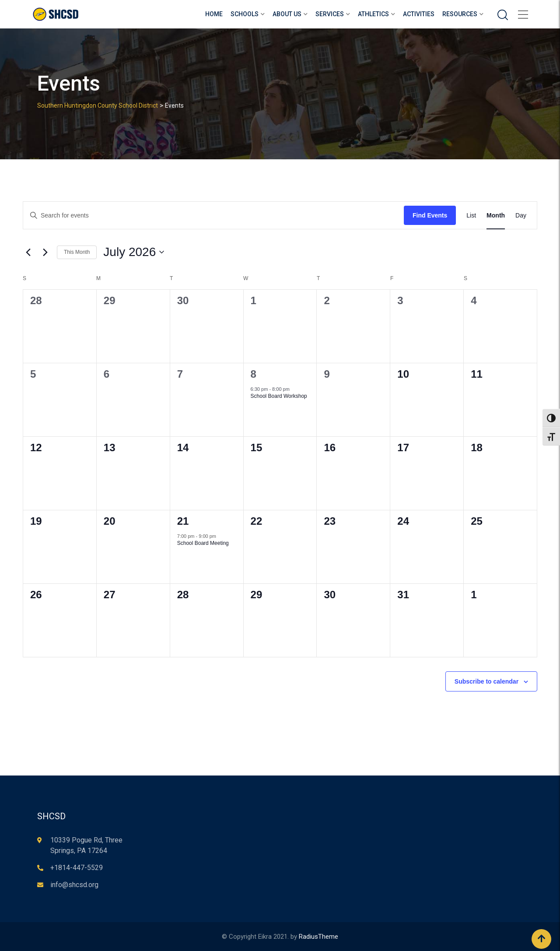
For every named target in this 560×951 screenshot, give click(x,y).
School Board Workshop (279, 396)
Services (330, 14)
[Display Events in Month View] (496, 216)
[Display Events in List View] (471, 216)
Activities (419, 14)
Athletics (373, 14)
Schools (245, 14)
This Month (77, 252)
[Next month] (45, 252)
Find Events (430, 215)
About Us (287, 14)
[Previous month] (28, 252)
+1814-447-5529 (77, 868)
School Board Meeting (203, 543)
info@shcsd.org (74, 885)
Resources (460, 14)
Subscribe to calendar (486, 681)
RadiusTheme (318, 937)
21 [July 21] (183, 521)
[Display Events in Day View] (521, 216)
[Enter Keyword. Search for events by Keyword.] (213, 216)
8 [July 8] (254, 374)
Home (214, 14)
